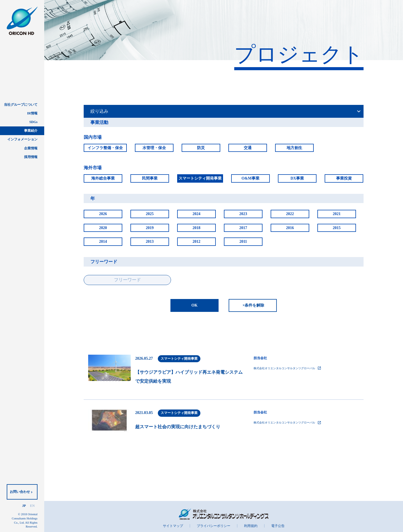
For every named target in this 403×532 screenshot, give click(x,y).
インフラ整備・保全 (105, 148)
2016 (290, 228)
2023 (243, 214)
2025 (150, 214)
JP (24, 506)
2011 (243, 242)
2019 (150, 228)
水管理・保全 (154, 148)
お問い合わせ (20, 492)
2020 (103, 228)
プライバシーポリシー (214, 526)
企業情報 (31, 148)
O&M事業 (250, 178)
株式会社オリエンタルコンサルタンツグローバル (287, 368)
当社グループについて (21, 105)
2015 (337, 228)
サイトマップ (173, 526)
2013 (150, 242)
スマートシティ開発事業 (200, 178)
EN (32, 506)
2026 (103, 214)
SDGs (33, 122)
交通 (248, 148)
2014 (103, 242)
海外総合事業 (103, 178)
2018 (196, 228)
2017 (243, 228)
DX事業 (297, 178)
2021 (337, 214)
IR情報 (32, 113)
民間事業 (150, 178)
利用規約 (251, 526)
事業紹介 (31, 131)
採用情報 (31, 157)
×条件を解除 (254, 305)
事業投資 (344, 178)
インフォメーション (22, 139)
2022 (290, 214)
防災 (201, 148)
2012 (196, 242)
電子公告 (278, 526)
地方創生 (294, 148)
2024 (196, 214)
